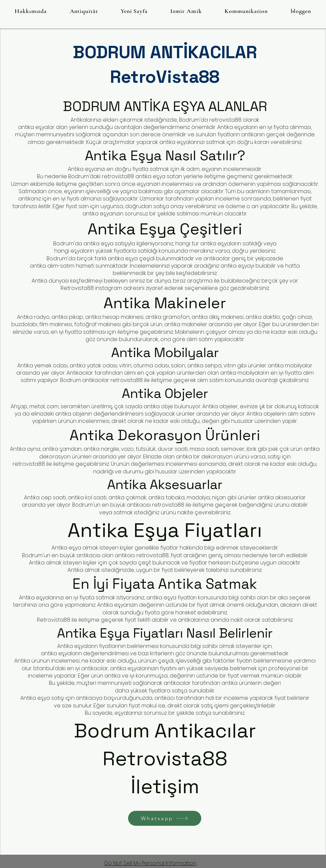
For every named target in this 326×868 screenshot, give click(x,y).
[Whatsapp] (165, 818)
